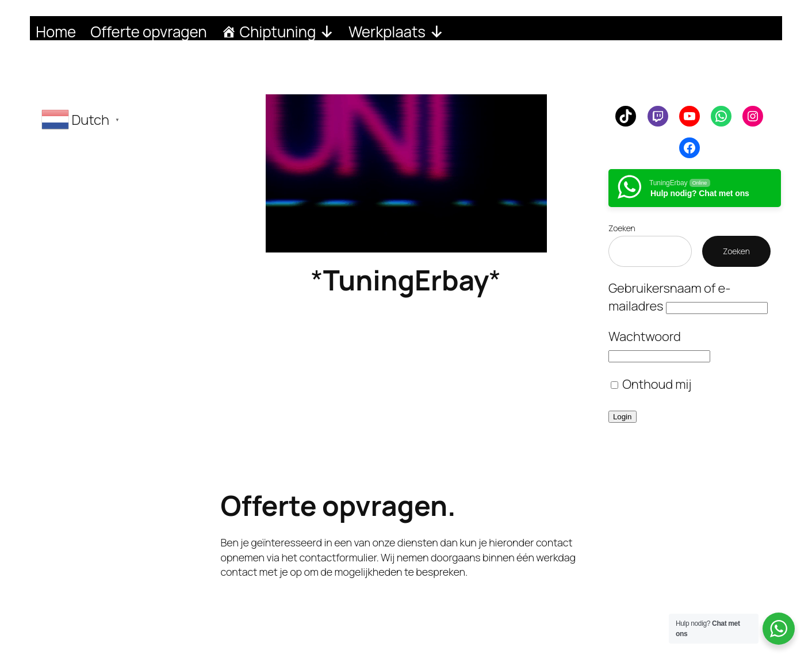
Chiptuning (287, 30)
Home (56, 31)
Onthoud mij (651, 384)
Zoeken (622, 228)
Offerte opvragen (148, 31)
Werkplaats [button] (396, 30)
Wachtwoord (645, 336)
